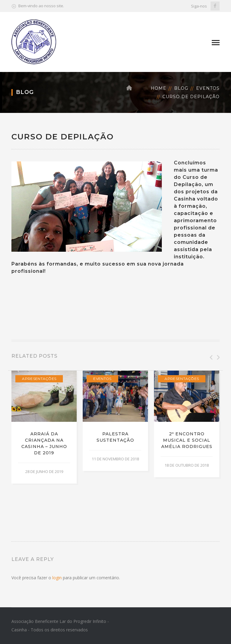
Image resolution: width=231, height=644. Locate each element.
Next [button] (218, 357)
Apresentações (39, 379)
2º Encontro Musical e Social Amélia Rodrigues (187, 440)
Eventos (208, 88)
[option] (44, 427)
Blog (181, 88)
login (57, 578)
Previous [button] (211, 357)
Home (159, 88)
